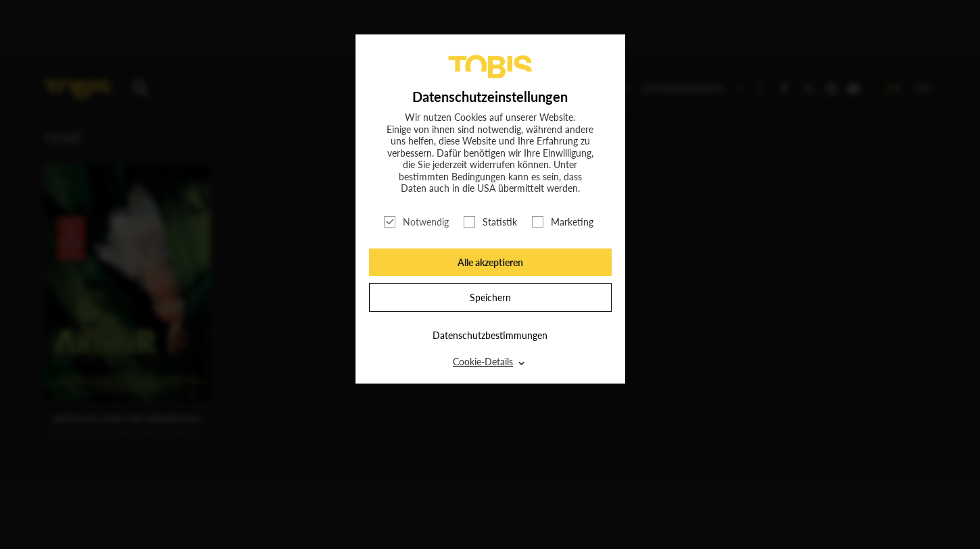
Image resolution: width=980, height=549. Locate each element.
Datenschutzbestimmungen (490, 335)
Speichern (490, 297)
